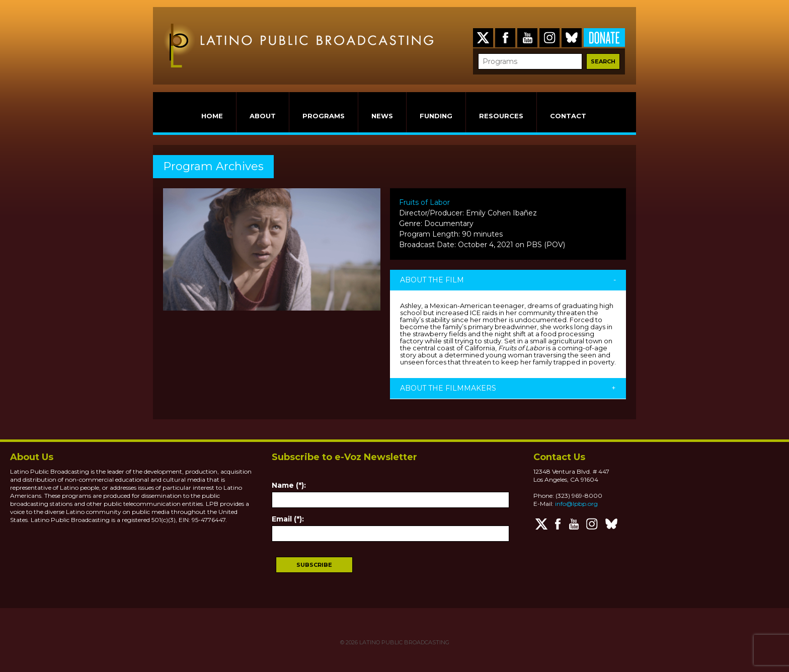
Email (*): (288, 519)
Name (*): (289, 485)
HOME (212, 116)
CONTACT (568, 116)
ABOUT (263, 116)
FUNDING (436, 116)
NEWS (382, 116)
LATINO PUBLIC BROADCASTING (404, 642)
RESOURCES (501, 116)
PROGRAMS (324, 116)
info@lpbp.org (576, 504)
